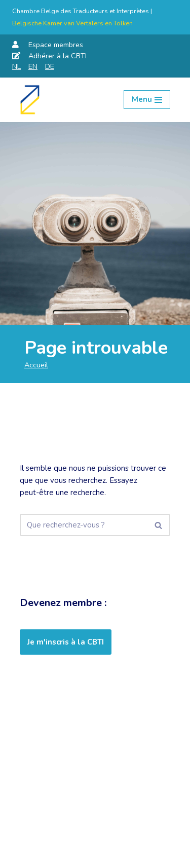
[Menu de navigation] (147, 100)
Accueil (36, 365)
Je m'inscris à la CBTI (66, 642)
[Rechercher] (84, 525)
